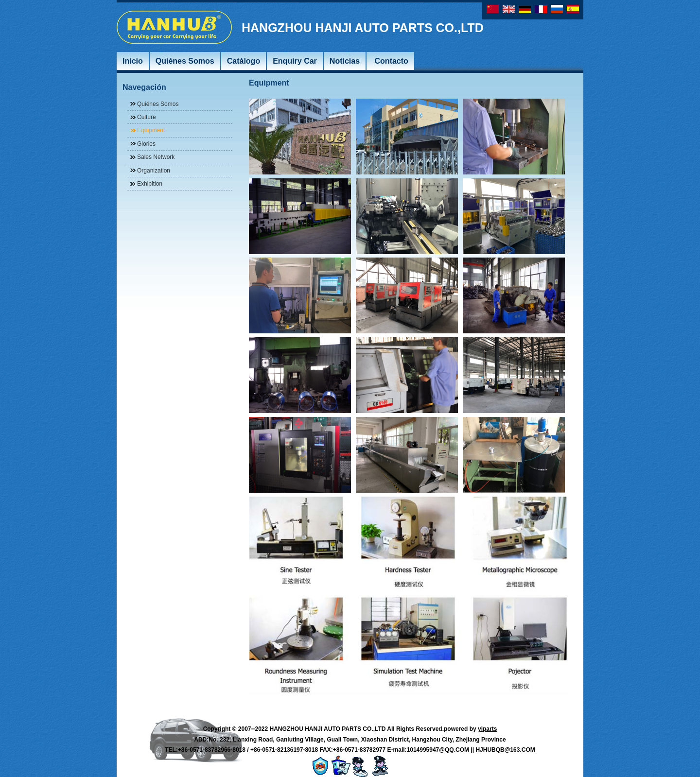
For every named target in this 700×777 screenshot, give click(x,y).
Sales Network (156, 157)
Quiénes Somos (158, 104)
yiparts (487, 729)
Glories (146, 144)
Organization (154, 171)
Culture (147, 117)
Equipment (151, 130)
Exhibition (150, 184)
